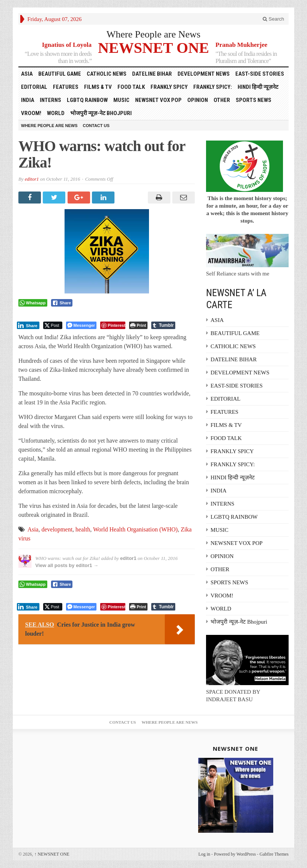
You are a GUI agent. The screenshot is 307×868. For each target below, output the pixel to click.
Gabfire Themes (274, 854)
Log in (204, 854)
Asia (33, 529)
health (83, 529)
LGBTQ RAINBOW (87, 100)
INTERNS (50, 100)
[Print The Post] (138, 325)
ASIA (27, 74)
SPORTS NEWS (254, 100)
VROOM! (31, 113)
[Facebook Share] (62, 303)
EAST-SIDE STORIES (260, 74)
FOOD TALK (131, 87)
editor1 (32, 179)
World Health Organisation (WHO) (135, 529)
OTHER (222, 100)
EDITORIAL (34, 87)
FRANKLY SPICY (169, 87)
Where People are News (154, 34)
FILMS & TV (98, 87)
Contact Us (96, 126)
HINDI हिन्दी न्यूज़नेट (258, 87)
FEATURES (66, 87)
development (57, 529)
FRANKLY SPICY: (213, 87)
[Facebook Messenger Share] (81, 325)
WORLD (56, 113)
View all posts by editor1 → (67, 565)
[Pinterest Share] (113, 325)
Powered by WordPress (235, 854)
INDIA (28, 100)
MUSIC (121, 100)
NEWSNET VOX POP (158, 100)
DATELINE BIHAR (152, 74)
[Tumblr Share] (163, 325)
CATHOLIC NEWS (107, 74)
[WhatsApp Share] (33, 303)
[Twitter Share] (53, 325)
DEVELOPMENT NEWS (204, 74)
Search (273, 19)
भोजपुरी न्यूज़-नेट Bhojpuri (101, 113)
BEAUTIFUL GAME (60, 74)
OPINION (198, 100)
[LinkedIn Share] (28, 325)
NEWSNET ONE (153, 47)
